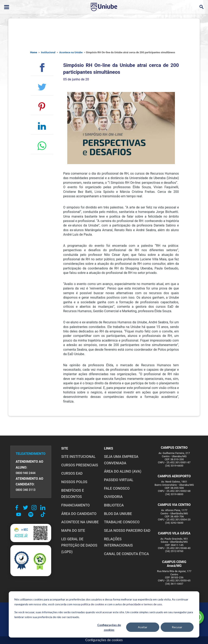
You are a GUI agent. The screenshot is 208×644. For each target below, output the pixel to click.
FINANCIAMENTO (76, 505)
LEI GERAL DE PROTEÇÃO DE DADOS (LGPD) (79, 545)
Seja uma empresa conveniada (121, 460)
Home (34, 52)
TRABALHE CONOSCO (122, 522)
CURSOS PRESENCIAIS (80, 465)
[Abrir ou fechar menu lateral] (7, 7)
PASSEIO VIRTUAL (119, 480)
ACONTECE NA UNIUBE (80, 522)
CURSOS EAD (72, 473)
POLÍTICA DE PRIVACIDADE (40, 611)
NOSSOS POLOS (74, 482)
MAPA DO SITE (73, 531)
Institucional (48, 52)
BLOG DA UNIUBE (118, 514)
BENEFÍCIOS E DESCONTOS (73, 494)
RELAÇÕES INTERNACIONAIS (118, 542)
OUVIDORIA (113, 497)
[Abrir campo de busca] (201, 7)
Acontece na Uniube (71, 52)
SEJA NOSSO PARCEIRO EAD (127, 531)
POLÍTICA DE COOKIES (77, 611)
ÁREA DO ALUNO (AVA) (123, 471)
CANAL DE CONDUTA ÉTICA (126, 554)
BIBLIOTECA (114, 505)
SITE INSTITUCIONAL (79, 457)
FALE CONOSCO (117, 488)
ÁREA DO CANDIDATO (79, 514)
